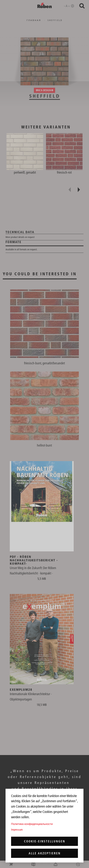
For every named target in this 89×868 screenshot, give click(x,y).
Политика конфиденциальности (32, 824)
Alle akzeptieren (45, 853)
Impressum (17, 830)
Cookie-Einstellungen (45, 841)
